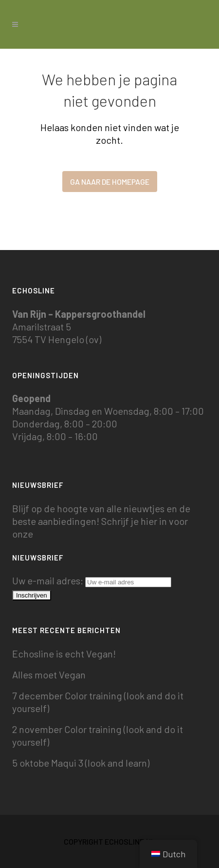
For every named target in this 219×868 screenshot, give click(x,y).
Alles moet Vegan (49, 675)
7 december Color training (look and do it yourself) (98, 702)
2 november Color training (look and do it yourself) (98, 735)
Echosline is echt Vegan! (64, 654)
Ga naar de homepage (110, 182)
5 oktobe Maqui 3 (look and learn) (81, 763)
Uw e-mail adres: (92, 580)
